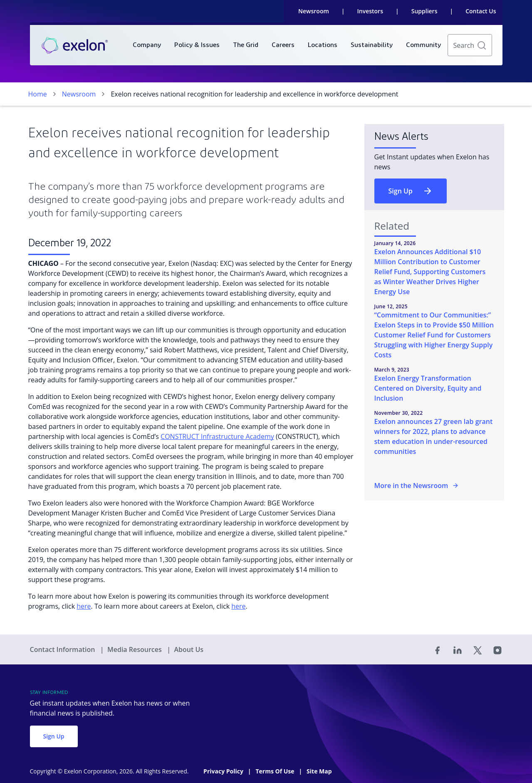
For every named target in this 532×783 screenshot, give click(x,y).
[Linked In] (458, 649)
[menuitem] (147, 45)
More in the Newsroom (417, 486)
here (84, 606)
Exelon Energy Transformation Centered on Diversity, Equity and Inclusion (428, 388)
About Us (189, 649)
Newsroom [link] (314, 11)
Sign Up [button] (54, 736)
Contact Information (63, 649)
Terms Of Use (276, 771)
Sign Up (411, 191)
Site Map (319, 771)
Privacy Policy (224, 771)
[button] (482, 45)
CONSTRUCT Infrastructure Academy (217, 436)
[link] (75, 45)
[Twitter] (478, 649)
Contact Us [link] (481, 11)
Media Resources (135, 649)
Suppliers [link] (424, 11)
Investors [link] (370, 11)
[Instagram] (497, 649)
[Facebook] (438, 649)
